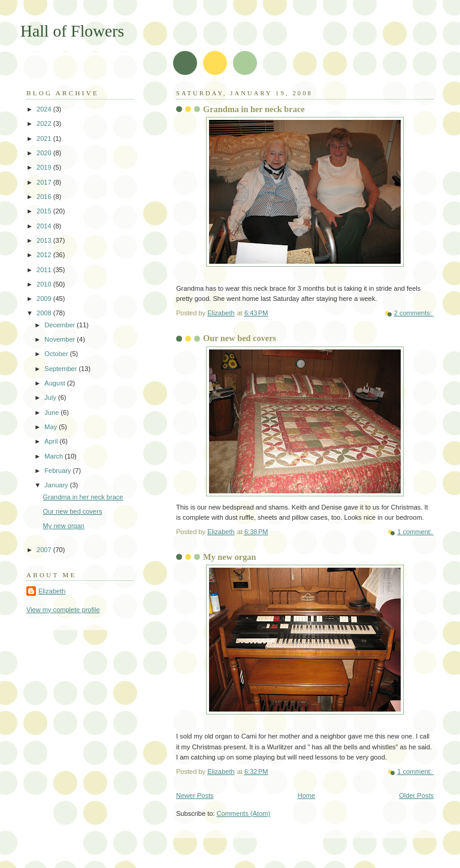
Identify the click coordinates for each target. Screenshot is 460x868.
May (52, 427)
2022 (45, 123)
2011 (45, 270)
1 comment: (415, 532)
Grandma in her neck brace (254, 109)
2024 (45, 109)
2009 (45, 299)
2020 (45, 153)
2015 (45, 211)
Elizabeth (52, 591)
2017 (45, 182)
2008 (45, 313)
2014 (45, 226)
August (55, 383)
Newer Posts (195, 795)
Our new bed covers (240, 338)
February (58, 471)
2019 (45, 167)
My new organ (230, 557)
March (55, 456)
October (57, 354)
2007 (45, 550)
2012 (45, 255)
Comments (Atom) (244, 813)
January (57, 485)
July (51, 397)
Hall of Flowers (72, 31)
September (61, 369)
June (52, 412)
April (52, 441)
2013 (45, 240)
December (60, 325)
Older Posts (416, 795)
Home (306, 795)
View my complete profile (63, 610)
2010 (45, 284)
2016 (45, 197)
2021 (45, 138)
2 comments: (414, 313)
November (60, 339)
